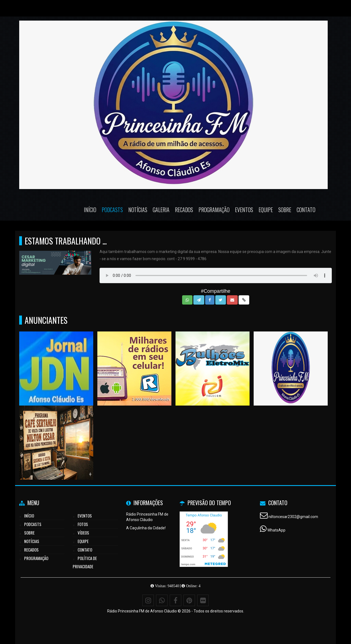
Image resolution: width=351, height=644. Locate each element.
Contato (306, 210)
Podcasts (112, 210)
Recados (184, 210)
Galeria (161, 210)
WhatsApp (276, 530)
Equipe (266, 210)
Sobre (285, 210)
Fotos (83, 524)
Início (90, 210)
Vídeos (83, 533)
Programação (214, 210)
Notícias (138, 210)
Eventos (244, 210)
